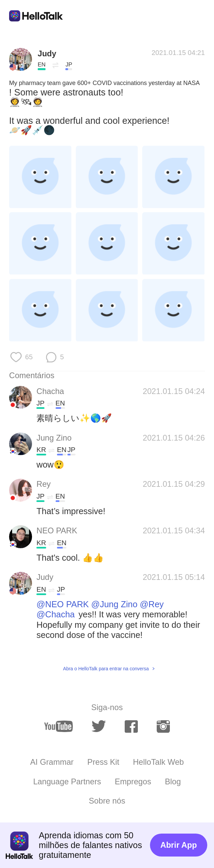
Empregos (133, 782)
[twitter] (99, 726)
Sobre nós (107, 801)
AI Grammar (52, 762)
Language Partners (67, 782)
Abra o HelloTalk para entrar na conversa (106, 669)
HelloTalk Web (159, 762)
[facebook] (131, 726)
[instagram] (163, 726)
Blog (173, 782)
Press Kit (103, 762)
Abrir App (179, 845)
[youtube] (58, 726)
